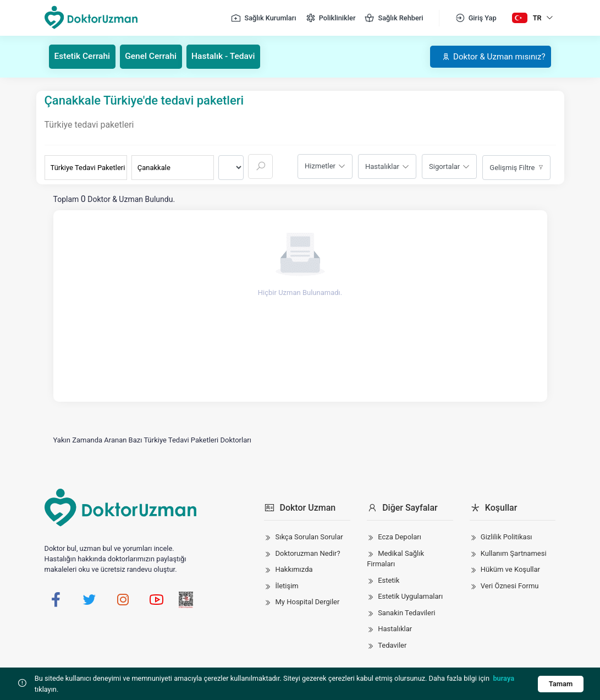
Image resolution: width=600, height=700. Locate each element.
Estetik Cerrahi (84, 56)
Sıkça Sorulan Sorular (309, 537)
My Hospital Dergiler (307, 602)
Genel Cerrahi (154, 56)
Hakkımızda (294, 569)
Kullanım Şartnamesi (514, 553)
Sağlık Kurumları (263, 18)
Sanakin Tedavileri (406, 612)
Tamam (560, 684)
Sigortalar (444, 166)
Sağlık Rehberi (393, 18)
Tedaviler (392, 645)
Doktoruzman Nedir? (307, 553)
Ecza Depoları (400, 537)
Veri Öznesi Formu (510, 585)
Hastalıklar (382, 166)
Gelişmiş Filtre (512, 167)
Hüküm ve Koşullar (510, 569)
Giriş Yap (476, 18)
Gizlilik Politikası (507, 537)
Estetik (389, 580)
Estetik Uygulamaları (410, 596)
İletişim (287, 585)
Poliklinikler (331, 18)
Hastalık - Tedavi (229, 56)
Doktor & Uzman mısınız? (490, 56)
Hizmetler (320, 166)
